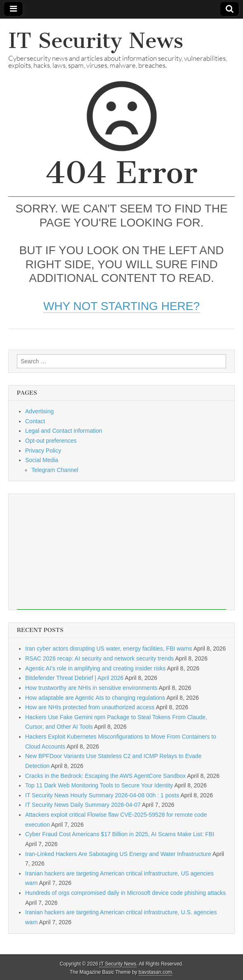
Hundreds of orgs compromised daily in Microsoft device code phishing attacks (125, 893)
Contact (35, 421)
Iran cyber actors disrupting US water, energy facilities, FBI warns (109, 649)
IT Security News (96, 41)
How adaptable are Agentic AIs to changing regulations (95, 698)
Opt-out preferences (51, 441)
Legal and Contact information (64, 431)
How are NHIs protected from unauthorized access (90, 707)
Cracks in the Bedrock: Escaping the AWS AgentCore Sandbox (105, 776)
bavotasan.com (155, 972)
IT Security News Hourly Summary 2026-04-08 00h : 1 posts (102, 795)
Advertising (39, 411)
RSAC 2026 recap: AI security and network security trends (99, 658)
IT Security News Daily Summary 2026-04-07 (83, 805)
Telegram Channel (55, 470)
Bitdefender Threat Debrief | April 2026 (74, 678)
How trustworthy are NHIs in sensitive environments (91, 688)
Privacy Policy (43, 451)
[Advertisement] (121, 552)
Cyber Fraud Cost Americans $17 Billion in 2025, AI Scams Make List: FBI (120, 834)
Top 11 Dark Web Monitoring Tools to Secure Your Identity (99, 785)
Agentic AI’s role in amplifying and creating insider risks (96, 668)
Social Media (42, 460)
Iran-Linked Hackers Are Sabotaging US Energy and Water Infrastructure (118, 854)
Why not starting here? (121, 306)
